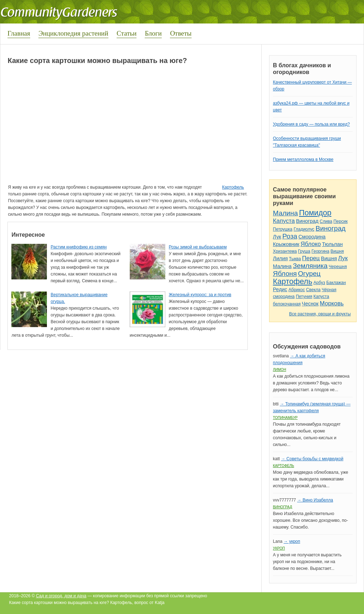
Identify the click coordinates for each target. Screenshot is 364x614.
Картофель (233, 187)
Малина (285, 213)
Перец (311, 258)
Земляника (310, 266)
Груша (304, 251)
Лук (277, 237)
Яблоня (285, 274)
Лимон (280, 370)
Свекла (313, 290)
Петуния (304, 296)
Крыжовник (286, 244)
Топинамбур (285, 418)
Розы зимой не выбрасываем (198, 247)
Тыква (295, 259)
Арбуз (319, 283)
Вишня (337, 251)
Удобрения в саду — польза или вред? (311, 124)
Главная (19, 33)
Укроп (279, 548)
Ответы (181, 33)
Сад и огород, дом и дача (61, 596)
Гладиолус (304, 229)
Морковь (332, 303)
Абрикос (296, 290)
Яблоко (311, 244)
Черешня (338, 267)
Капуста (284, 221)
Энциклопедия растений (73, 33)
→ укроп (292, 541)
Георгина (320, 251)
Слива (326, 221)
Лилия (280, 258)
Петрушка (283, 229)
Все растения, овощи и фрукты (320, 314)
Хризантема (285, 251)
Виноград (307, 221)
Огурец (309, 274)
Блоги (153, 33)
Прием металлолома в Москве (303, 159)
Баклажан (336, 283)
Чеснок (310, 304)
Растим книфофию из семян (79, 247)
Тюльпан (332, 244)
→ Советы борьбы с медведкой (312, 459)
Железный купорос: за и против (200, 295)
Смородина (312, 237)
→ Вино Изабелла (315, 500)
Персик (341, 221)
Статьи (127, 33)
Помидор (315, 213)
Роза (290, 236)
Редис (280, 289)
